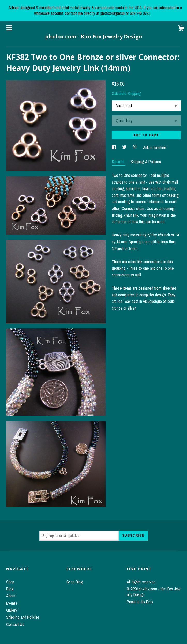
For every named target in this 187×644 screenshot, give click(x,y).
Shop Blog (75, 582)
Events (12, 603)
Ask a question (155, 148)
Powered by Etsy (140, 602)
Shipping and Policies (23, 617)
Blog (10, 589)
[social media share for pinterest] (135, 148)
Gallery (12, 610)
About (11, 596)
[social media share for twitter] (125, 148)
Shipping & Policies (146, 162)
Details (119, 162)
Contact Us (15, 624)
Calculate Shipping (126, 93)
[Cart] (181, 29)
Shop (10, 582)
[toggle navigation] (9, 28)
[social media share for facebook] (114, 148)
